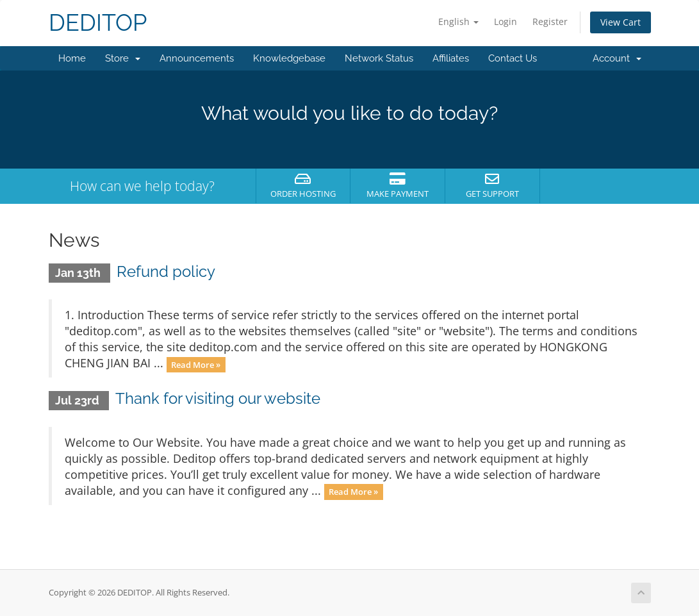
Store (123, 58)
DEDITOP (98, 23)
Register (550, 21)
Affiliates (451, 58)
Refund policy (166, 271)
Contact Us (513, 58)
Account (617, 58)
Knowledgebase (289, 58)
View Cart (621, 22)
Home (72, 58)
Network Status (379, 58)
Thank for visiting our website (218, 398)
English (458, 21)
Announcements (197, 58)
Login (506, 21)
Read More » (196, 364)
